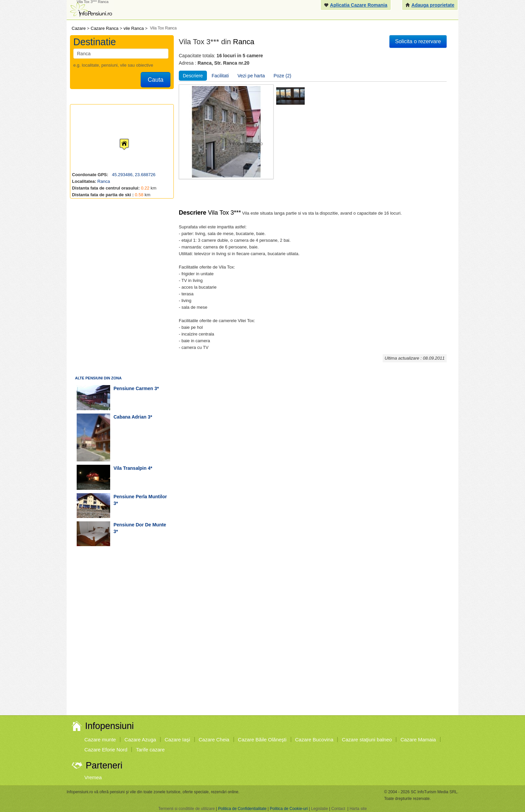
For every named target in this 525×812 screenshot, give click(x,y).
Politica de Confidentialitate (242, 809)
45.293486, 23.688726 (133, 175)
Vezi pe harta (251, 76)
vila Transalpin (130, 468)
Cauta (156, 80)
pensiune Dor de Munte (140, 525)
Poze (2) (282, 76)
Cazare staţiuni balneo (367, 740)
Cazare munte (100, 740)
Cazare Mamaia (418, 740)
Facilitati (220, 76)
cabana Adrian (130, 417)
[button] (119, 138)
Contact (338, 809)
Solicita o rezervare (418, 41)
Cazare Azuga (140, 740)
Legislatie (320, 809)
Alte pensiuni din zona (98, 378)
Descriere (193, 76)
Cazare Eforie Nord (106, 750)
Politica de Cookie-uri (289, 809)
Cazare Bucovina (314, 740)
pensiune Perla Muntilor (140, 497)
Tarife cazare (150, 750)
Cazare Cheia (214, 740)
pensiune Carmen (133, 388)
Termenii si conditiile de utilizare (187, 809)
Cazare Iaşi (177, 740)
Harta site (358, 809)
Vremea (93, 777)
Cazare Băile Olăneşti (262, 740)
